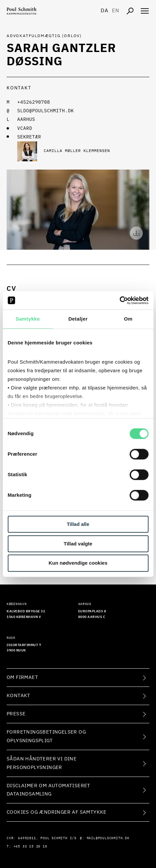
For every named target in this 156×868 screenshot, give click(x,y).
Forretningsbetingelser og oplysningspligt (46, 736)
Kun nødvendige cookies (78, 563)
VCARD (25, 128)
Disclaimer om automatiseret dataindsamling (49, 790)
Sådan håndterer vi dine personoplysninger (42, 763)
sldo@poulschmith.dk (46, 111)
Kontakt (19, 696)
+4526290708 (34, 102)
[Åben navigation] (145, 11)
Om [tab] (128, 319)
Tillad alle (78, 524)
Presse (16, 714)
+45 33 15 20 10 (30, 846)
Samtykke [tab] (28, 319)
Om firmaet (22, 677)
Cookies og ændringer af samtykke (57, 812)
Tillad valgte (78, 544)
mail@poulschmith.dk (108, 838)
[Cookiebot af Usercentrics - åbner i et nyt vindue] (119, 300)
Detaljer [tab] (78, 319)
